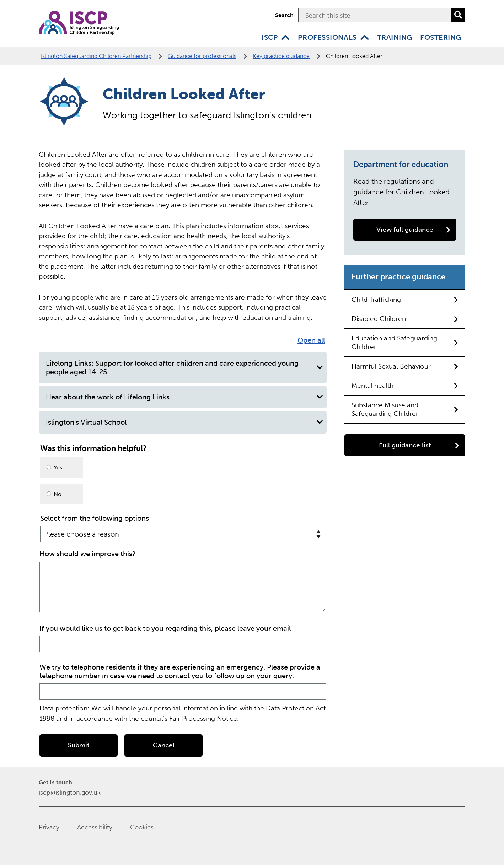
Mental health (405, 385)
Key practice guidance (281, 56)
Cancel (164, 744)
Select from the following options (95, 518)
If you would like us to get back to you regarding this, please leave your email (165, 628)
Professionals (327, 37)
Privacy (49, 827)
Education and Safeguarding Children (405, 342)
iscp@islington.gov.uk (70, 792)
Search (284, 15)
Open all (311, 340)
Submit (79, 744)
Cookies (142, 827)
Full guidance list (419, 445)
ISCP (270, 37)
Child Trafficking (405, 299)
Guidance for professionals (202, 56)
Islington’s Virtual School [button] (184, 422)
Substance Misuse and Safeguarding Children (405, 409)
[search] (458, 15)
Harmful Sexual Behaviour (405, 366)
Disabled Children (405, 319)
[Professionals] (365, 37)
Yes (54, 468)
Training (395, 37)
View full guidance (413, 229)
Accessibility (95, 827)
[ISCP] (285, 37)
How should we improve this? (88, 553)
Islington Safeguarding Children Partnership (96, 56)
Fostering (441, 37)
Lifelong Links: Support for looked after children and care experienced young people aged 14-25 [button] (184, 367)
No (54, 494)
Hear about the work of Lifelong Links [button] (184, 397)
